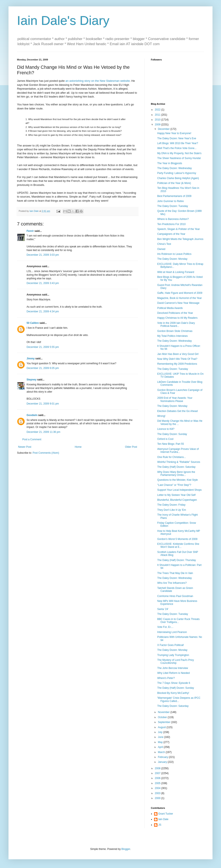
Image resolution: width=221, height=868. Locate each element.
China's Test (164, 244)
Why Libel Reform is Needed (174, 673)
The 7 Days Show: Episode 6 (174, 683)
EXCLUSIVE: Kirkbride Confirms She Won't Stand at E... (178, 545)
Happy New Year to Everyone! (174, 133)
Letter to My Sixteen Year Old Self (176, 495)
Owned (161, 249)
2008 (158, 768)
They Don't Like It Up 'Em (172, 510)
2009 (158, 125)
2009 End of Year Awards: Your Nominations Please (175, 399)
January (163, 762)
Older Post (131, 447)
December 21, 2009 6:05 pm (43, 368)
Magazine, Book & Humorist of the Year (179, 298)
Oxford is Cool (165, 439)
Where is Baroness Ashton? (173, 219)
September (164, 722)
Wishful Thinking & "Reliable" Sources (179, 462)
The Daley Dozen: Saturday (173, 706)
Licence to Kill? (166, 429)
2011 (158, 115)
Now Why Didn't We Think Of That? (177, 359)
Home (78, 447)
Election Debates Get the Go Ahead (177, 411)
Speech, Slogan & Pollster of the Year (178, 229)
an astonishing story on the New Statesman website (98, 81)
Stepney (32, 380)
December (164, 129)
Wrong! (161, 416)
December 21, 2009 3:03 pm (43, 255)
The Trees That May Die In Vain (175, 573)
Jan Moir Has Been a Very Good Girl (178, 354)
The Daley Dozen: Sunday (172, 434)
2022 (158, 110)
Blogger (126, 849)
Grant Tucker (166, 814)
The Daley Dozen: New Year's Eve (177, 138)
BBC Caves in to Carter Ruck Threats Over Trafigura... (178, 621)
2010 (158, 120)
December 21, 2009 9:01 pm (43, 404)
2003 (158, 793)
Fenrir (30, 231)
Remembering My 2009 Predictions (177, 364)
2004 (158, 788)
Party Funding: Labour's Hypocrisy (177, 173)
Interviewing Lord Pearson (172, 632)
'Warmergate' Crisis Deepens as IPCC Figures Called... (179, 699)
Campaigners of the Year (171, 234)
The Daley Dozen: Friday (171, 505)
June (161, 737)
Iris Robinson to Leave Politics (174, 254)
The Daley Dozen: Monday (172, 259)
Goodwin (32, 415)
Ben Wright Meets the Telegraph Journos (180, 239)
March (162, 752)
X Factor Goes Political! (171, 645)
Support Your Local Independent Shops (179, 490)
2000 (158, 798)
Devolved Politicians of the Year (175, 313)
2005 (158, 783)
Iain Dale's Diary (63, 21)
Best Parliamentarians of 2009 (174, 196)
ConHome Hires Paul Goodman (175, 596)
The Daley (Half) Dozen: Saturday (176, 467)
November (164, 712)
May (161, 742)
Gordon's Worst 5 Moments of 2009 (177, 539)
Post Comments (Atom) (46, 453)
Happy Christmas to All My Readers (177, 318)
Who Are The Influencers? (172, 583)
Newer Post (25, 447)
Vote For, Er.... (165, 627)
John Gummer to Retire (171, 201)
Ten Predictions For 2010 (171, 224)
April (161, 747)
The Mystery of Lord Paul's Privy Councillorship (176, 661)
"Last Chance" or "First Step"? (174, 485)
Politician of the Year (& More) (174, 183)
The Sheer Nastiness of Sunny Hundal (179, 158)
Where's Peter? (166, 678)
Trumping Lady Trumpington (173, 655)
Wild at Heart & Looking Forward (176, 272)
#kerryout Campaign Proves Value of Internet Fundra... (178, 450)
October (163, 717)
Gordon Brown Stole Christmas (175, 331)
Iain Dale (163, 819)
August (162, 727)
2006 (158, 778)
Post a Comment (32, 439)
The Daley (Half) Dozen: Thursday (177, 560)
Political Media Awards (170, 308)
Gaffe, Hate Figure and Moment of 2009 (180, 293)
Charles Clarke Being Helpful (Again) (178, 178)
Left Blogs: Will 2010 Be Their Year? (178, 143)
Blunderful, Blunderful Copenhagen (177, 500)
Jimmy (31, 359)
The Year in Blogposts (170, 163)
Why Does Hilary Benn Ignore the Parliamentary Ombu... (176, 473)
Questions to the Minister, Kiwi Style (178, 480)
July (161, 732)
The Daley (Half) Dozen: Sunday (176, 688)
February (163, 757)
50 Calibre (33, 323)
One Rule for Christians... (172, 457)
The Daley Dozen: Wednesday (175, 168)
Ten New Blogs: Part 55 (171, 444)
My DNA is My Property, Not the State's (179, 153)
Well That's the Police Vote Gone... (177, 148)
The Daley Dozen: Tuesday (173, 206)
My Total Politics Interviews (172, 336)
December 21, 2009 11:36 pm (43, 432)
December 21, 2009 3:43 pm (43, 283)
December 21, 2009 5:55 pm (43, 347)
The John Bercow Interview (173, 668)
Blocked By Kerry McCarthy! (173, 693)
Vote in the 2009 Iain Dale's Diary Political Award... (176, 324)
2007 (158, 773)
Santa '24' (163, 609)
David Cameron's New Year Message (178, 303)
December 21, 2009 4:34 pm (43, 311)
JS (160, 825)
